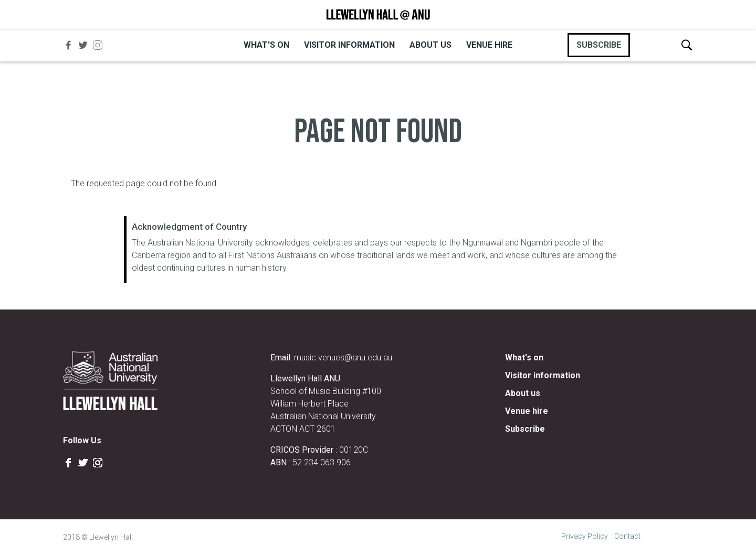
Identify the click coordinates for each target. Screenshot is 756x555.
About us (430, 45)
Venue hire (489, 45)
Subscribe (525, 429)
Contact (627, 536)
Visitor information (349, 45)
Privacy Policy (585, 536)
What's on (266, 45)
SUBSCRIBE (599, 45)
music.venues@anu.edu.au (343, 357)
